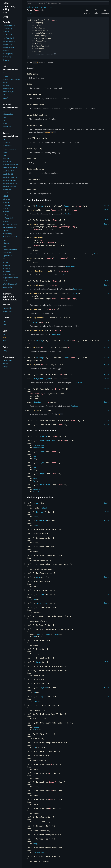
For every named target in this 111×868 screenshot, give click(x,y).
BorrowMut (41, 521)
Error (78, 206)
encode (34, 309)
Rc (50, 808)
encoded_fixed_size (40, 271)
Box (51, 799)
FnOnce (36, 322)
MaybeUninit (48, 243)
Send (42, 452)
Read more (69, 214)
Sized (75, 293)
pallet (49, 7)
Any (38, 503)
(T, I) (43, 394)
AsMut (48, 634)
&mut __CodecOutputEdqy (64, 299)
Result (74, 210)
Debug (67, 206)
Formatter (56, 210)
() (53, 20)
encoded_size (37, 330)
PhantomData (35, 394)
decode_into (36, 238)
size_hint (35, 285)
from (33, 347)
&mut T (53, 782)
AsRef (38, 634)
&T (52, 764)
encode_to (35, 293)
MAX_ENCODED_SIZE (42, 379)
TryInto (44, 696)
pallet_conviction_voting (36, 7)
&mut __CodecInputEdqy (64, 227)
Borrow (40, 512)
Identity (37, 402)
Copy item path (42, 10)
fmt (32, 210)
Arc (51, 791)
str (28, 343)
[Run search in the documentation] (68, 3)
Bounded (36, 728)
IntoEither (42, 603)
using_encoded (37, 318)
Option (60, 271)
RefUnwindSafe (47, 441)
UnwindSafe (46, 485)
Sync (42, 463)
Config (40, 206)
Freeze (43, 436)
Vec (50, 309)
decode (34, 224)
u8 (54, 309)
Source (29, 13)
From (66, 340)
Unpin (43, 474)
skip (33, 258)
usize (67, 271)
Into (42, 594)
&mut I (42, 240)
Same (38, 662)
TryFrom (44, 688)
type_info (35, 410)
